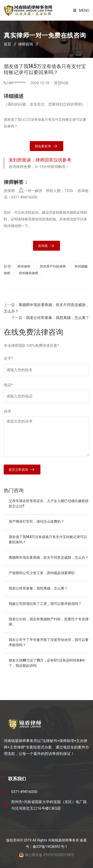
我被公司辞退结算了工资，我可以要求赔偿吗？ (45, 603)
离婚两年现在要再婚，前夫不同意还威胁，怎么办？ (49, 557)
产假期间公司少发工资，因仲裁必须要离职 (42, 572)
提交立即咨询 (18, 470)
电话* (8, 385)
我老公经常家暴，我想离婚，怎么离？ (58, 318)
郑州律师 (24, 266)
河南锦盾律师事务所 (63, 840)
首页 (7, 44)
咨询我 (43, 246)
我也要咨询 (43, 146)
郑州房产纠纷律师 (53, 266)
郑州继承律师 (29, 273)
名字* (8, 358)
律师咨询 (26, 44)
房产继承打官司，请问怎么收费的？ (36, 521)
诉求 (7, 411)
